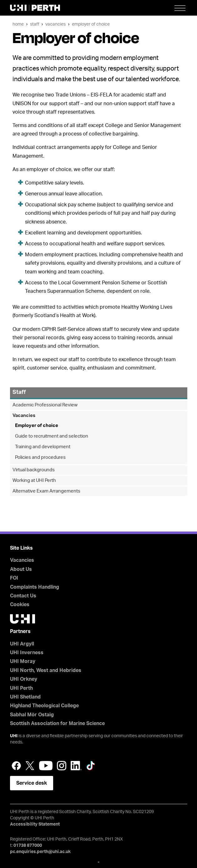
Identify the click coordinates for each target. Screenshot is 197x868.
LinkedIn (76, 766)
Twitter (30, 766)
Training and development (43, 447)
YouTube (46, 766)
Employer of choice (91, 24)
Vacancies (56, 24)
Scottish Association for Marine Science (57, 723)
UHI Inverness (27, 653)
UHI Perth (21, 688)
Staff (35, 24)
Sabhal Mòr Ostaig (32, 715)
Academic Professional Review (45, 405)
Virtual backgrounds (34, 470)
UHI (14, 736)
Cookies (20, 605)
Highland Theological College (44, 706)
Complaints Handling (35, 587)
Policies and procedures (40, 457)
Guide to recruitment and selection (52, 436)
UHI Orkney (24, 679)
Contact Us (23, 596)
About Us (21, 569)
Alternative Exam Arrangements (46, 491)
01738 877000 (28, 846)
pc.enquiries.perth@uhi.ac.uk (40, 852)
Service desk (32, 783)
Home (18, 24)
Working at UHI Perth (34, 481)
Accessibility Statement (35, 824)
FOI (14, 578)
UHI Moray (23, 661)
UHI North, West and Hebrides (46, 670)
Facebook (16, 766)
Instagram (62, 766)
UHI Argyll (22, 644)
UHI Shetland (25, 697)
